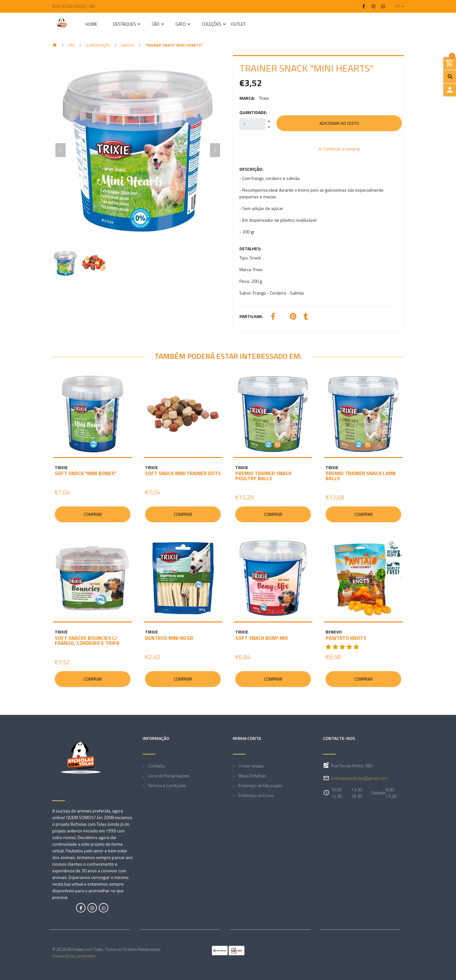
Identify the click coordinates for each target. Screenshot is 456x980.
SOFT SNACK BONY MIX (262, 638)
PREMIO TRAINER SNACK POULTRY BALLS (263, 476)
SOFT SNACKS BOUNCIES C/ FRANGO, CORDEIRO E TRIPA (87, 640)
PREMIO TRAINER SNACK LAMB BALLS (361, 476)
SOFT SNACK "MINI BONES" (86, 473)
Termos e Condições (167, 785)
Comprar (93, 514)
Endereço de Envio (256, 795)
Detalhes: (250, 248)
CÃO (156, 25)
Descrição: (251, 169)
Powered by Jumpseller (74, 956)
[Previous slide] (60, 150)
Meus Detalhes (252, 776)
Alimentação (98, 45)
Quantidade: (253, 112)
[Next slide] (215, 150)
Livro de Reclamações (168, 776)
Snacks (127, 45)
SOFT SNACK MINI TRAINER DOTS (183, 473)
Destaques (124, 25)
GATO (181, 25)
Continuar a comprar (339, 149)
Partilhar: (251, 316)
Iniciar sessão (251, 766)
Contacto (157, 766)
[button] (397, 6)
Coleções (212, 25)
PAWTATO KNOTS (346, 638)
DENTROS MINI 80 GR (169, 638)
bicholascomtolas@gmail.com (359, 778)
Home (91, 25)
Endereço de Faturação (260, 785)
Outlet (238, 25)
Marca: (247, 98)
